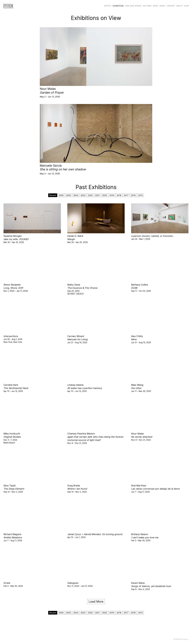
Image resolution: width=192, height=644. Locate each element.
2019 (112, 195)
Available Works (133, 6)
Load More (96, 602)
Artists (108, 6)
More (156, 6)
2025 (68, 195)
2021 (97, 195)
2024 (76, 195)
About (179, 6)
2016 (133, 195)
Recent (53, 195)
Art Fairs (147, 6)
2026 (61, 195)
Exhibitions (118, 6)
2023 (83, 195)
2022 (90, 195)
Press (162, 6)
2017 (126, 195)
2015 (140, 195)
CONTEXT (171, 6)
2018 (119, 195)
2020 (105, 195)
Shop (186, 6)
